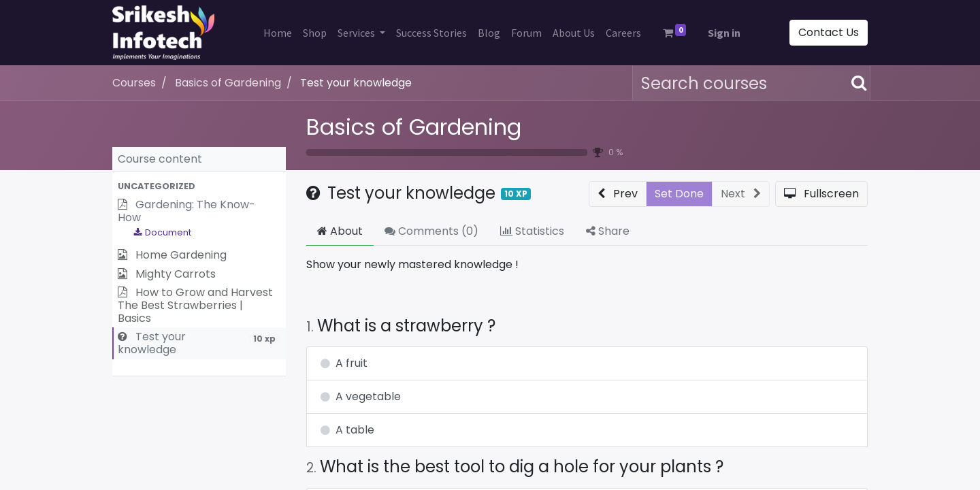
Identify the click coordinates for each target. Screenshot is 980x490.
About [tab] (340, 231)
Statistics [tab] (532, 231)
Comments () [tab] (431, 231)
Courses (134, 83)
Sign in (724, 33)
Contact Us (829, 32)
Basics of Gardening (414, 127)
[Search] (856, 83)
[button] (199, 186)
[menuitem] (278, 33)
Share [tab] (608, 231)
